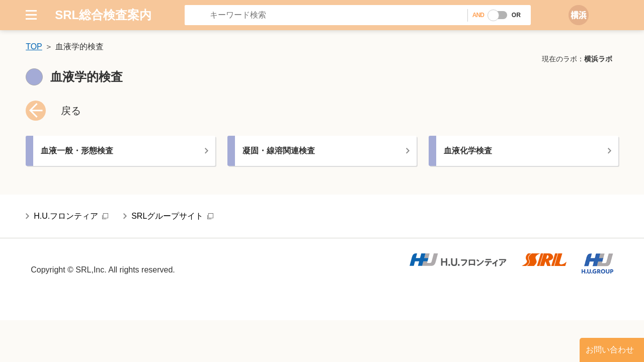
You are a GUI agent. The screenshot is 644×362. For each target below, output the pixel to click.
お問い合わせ (610, 350)
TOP (34, 47)
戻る (71, 111)
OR (516, 15)
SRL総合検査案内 (103, 15)
